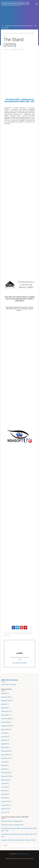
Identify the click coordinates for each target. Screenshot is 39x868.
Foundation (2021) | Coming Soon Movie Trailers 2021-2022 (18, 840)
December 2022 (6, 697)
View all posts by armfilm (20, 663)
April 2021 (4, 704)
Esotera (19, 854)
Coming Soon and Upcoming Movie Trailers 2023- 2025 (19, 26)
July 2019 (4, 762)
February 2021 (5, 712)
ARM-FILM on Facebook (10, 680)
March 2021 (5, 708)
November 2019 (6, 758)
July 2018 (4, 784)
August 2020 (5, 729)
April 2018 (4, 794)
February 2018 (5, 802)
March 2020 (5, 748)
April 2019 (4, 769)
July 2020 (4, 733)
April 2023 (4, 693)
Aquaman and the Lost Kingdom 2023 (12, 821)
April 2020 (4, 744)
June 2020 (4, 737)
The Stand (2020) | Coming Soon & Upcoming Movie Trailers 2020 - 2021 (20, 100)
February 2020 (5, 751)
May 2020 (4, 740)
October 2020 (5, 722)
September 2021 (6, 701)
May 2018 (4, 791)
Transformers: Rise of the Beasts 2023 (12, 825)
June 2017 (4, 812)
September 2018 (6, 776)
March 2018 (5, 798)
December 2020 (6, 719)
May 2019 (4, 765)
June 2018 (4, 787)
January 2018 (5, 805)
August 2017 (5, 809)
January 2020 (5, 755)
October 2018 (5, 773)
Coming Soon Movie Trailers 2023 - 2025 (15, 3)
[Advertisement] (19, 75)
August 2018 (5, 780)
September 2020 (6, 726)
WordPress (26, 854)
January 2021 (5, 715)
